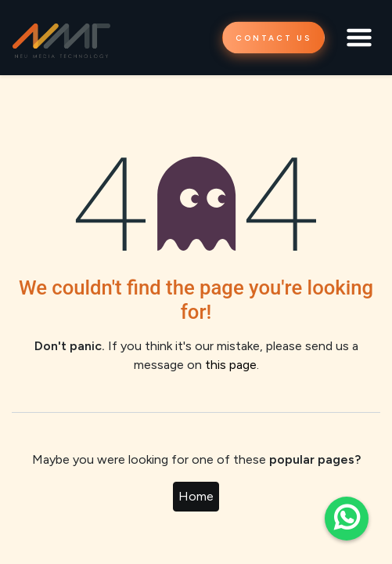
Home (196, 496)
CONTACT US (273, 38)
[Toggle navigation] (359, 38)
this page (231, 365)
